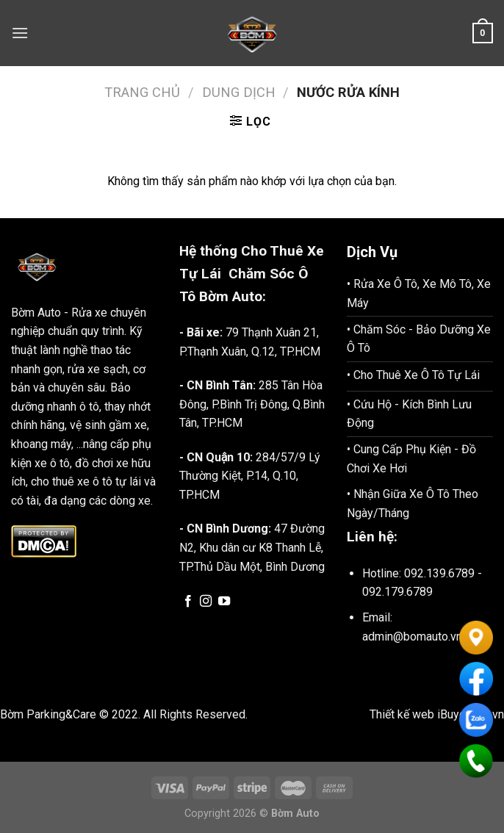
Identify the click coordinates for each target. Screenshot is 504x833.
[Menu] (20, 33)
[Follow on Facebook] (188, 602)
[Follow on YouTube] (224, 602)
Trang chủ (142, 92)
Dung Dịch (239, 92)
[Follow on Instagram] (206, 602)
